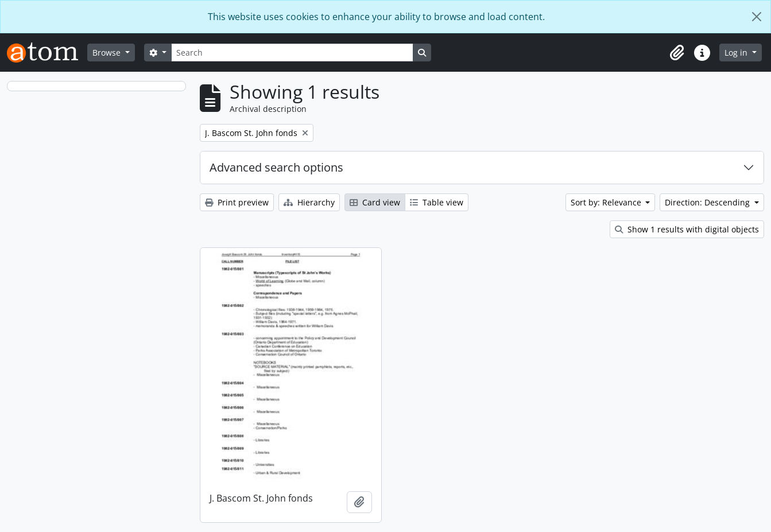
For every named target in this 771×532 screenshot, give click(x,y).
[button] (677, 53)
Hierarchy (309, 202)
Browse (108, 53)
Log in (737, 53)
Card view (375, 202)
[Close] (757, 17)
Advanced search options (276, 167)
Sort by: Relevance (607, 202)
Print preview (237, 202)
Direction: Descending (708, 202)
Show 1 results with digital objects (687, 229)
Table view (437, 202)
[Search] (292, 53)
